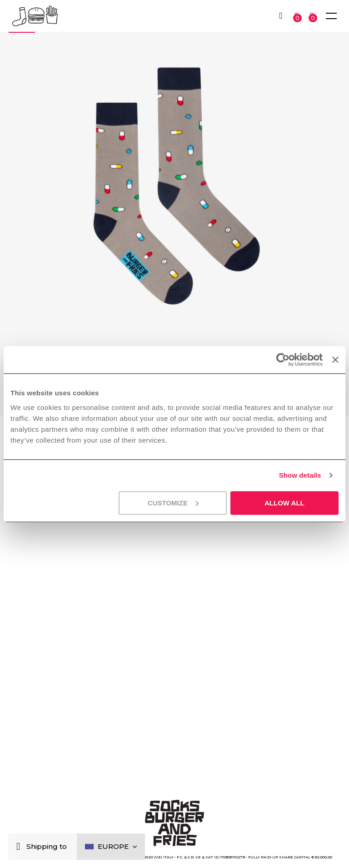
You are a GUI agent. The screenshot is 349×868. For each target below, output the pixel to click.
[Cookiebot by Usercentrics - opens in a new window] (283, 360)
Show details (300, 475)
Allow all (284, 502)
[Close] (20, 847)
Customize (173, 502)
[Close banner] (335, 360)
